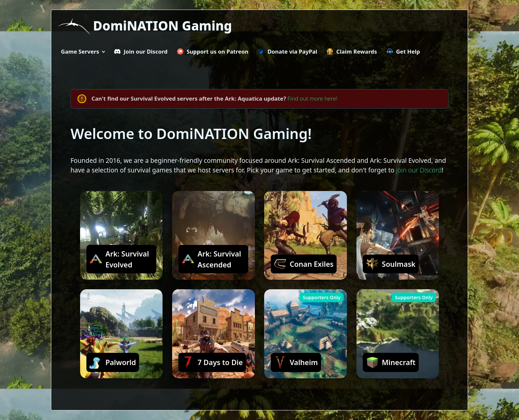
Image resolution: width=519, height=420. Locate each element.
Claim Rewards (352, 51)
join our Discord (419, 170)
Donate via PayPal (287, 51)
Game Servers (80, 51)
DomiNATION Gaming (163, 25)
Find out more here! (313, 98)
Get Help (403, 51)
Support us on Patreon (213, 51)
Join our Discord (141, 51)
